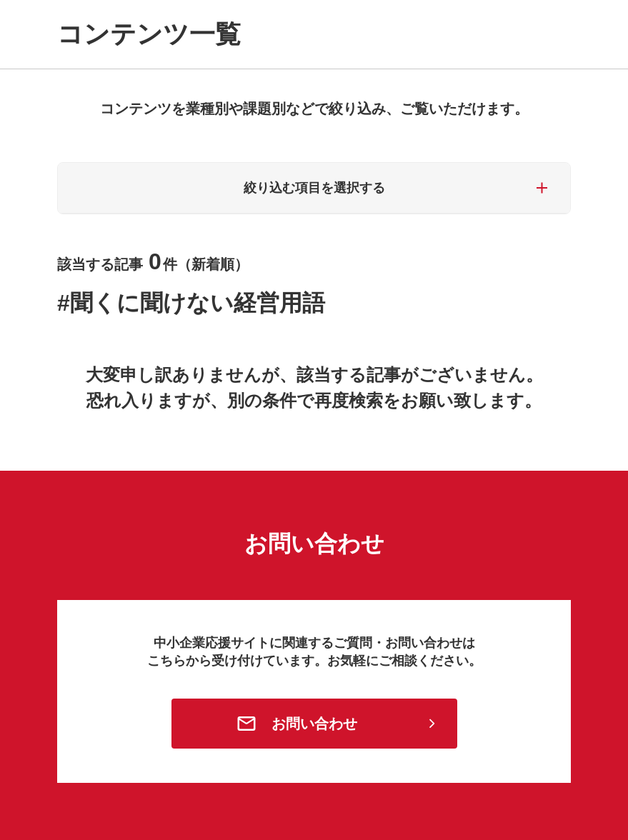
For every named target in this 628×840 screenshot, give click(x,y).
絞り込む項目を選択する (314, 188)
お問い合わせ (314, 724)
